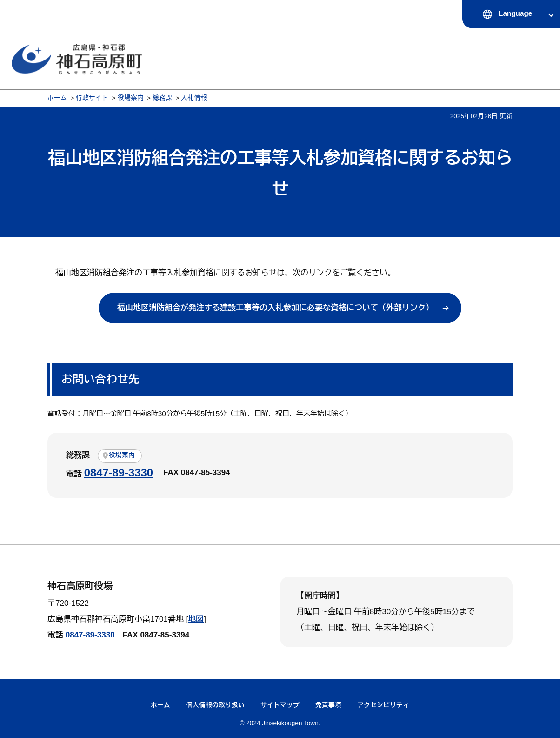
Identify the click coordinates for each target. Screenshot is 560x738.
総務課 (162, 98)
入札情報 (194, 98)
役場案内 (131, 98)
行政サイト (92, 98)
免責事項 (328, 705)
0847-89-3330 (119, 473)
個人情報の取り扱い (215, 705)
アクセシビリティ (383, 705)
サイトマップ (280, 705)
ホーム (57, 98)
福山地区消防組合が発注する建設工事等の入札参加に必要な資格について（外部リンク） (275, 308)
